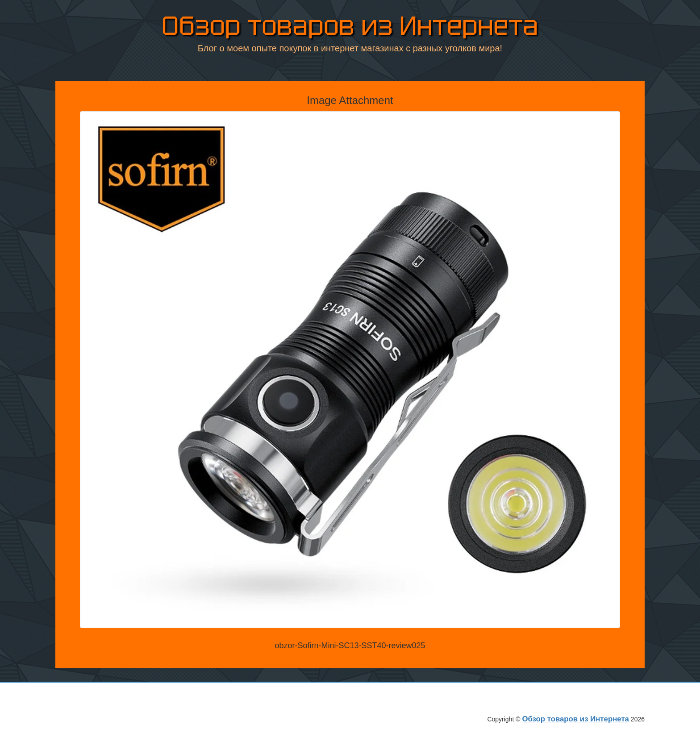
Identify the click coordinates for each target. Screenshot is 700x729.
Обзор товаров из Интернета (350, 27)
